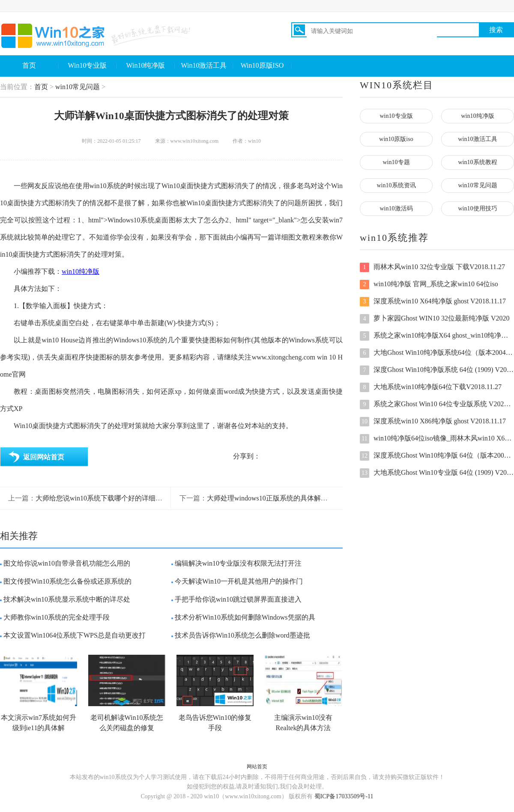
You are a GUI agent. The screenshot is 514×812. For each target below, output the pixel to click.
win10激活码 (396, 208)
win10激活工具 (478, 139)
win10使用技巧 (478, 208)
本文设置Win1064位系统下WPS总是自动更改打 (75, 635)
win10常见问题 (78, 87)
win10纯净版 (81, 271)
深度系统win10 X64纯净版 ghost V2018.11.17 (433, 302)
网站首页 (257, 767)
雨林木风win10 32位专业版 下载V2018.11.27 (432, 267)
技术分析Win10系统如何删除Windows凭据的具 (245, 617)
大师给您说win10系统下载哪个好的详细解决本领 (109, 498)
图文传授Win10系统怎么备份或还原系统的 (67, 581)
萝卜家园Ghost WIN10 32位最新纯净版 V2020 (435, 319)
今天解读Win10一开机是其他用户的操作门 (239, 581)
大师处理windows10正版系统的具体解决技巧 (274, 498)
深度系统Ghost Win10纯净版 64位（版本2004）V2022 (437, 456)
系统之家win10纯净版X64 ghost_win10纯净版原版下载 (437, 336)
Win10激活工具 (204, 65)
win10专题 (396, 162)
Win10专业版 (88, 65)
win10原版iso (396, 139)
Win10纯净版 (146, 65)
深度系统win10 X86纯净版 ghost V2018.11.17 (433, 422)
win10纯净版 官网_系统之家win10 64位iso (429, 285)
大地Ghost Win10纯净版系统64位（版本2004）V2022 (437, 353)
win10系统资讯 (396, 185)
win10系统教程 (478, 162)
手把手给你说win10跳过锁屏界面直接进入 (238, 599)
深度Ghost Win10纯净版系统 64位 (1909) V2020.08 (437, 370)
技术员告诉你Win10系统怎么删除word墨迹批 (242, 635)
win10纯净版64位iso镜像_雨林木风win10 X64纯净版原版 (437, 439)
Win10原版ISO (262, 65)
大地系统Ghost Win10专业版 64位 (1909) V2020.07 (437, 473)
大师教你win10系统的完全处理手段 (57, 617)
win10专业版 (396, 116)
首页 (29, 65)
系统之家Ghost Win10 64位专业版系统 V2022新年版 (437, 405)
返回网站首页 (44, 457)
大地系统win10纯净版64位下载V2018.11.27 (431, 387)
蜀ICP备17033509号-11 (344, 796)
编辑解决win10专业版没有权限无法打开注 (238, 563)
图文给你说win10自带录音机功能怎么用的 (67, 563)
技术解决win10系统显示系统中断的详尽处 (67, 599)
